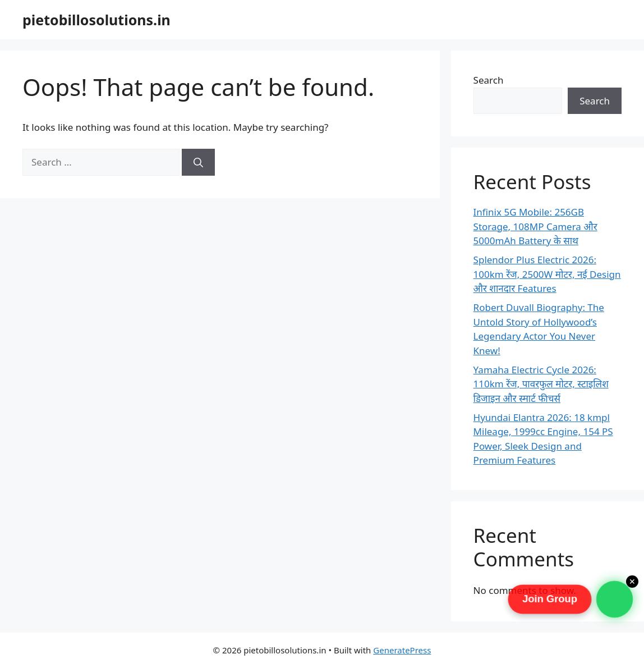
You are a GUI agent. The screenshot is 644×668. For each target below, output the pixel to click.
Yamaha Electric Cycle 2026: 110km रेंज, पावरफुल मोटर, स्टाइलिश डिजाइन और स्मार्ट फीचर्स (541, 384)
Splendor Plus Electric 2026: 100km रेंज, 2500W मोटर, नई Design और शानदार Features (547, 274)
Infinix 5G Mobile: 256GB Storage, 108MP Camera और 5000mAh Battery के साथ (535, 226)
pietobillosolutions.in (96, 20)
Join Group (550, 599)
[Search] (198, 162)
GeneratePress (402, 650)
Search (489, 80)
